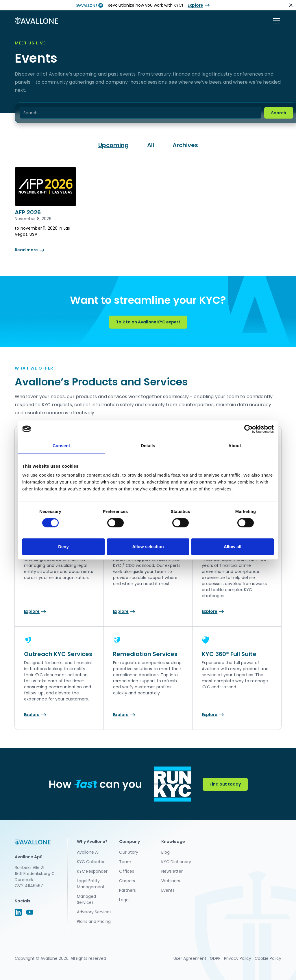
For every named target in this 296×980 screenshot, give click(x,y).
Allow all (233, 547)
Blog (165, 852)
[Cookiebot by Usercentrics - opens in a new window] (248, 429)
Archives (185, 145)
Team (125, 862)
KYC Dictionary (176, 862)
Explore (195, 5)
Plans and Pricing (94, 921)
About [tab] (235, 446)
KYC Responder (92, 871)
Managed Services (86, 899)
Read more (26, 250)
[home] (36, 21)
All (151, 145)
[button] (275, 21)
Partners (127, 890)
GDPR (215, 958)
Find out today (225, 784)
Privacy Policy (238, 958)
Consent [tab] (61, 446)
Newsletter (172, 871)
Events (168, 890)
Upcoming (113, 145)
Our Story (129, 852)
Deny (63, 547)
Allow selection (148, 547)
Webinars (171, 881)
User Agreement (190, 958)
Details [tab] (148, 446)
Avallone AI (88, 852)
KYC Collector (91, 862)
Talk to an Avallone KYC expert (148, 322)
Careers (127, 881)
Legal (124, 900)
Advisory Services (94, 912)
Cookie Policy (268, 958)
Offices (127, 871)
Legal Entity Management (91, 884)
